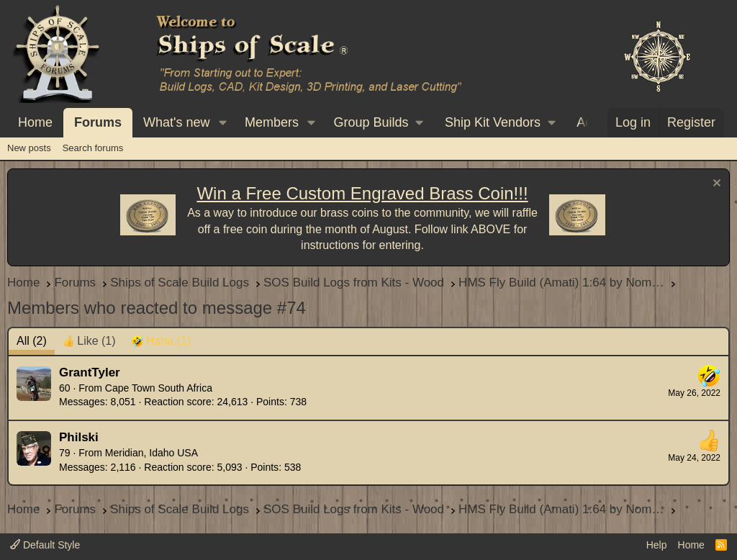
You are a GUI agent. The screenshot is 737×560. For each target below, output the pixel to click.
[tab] (89, 341)
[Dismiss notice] (715, 185)
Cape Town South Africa (159, 388)
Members (272, 122)
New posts (29, 148)
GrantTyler (90, 372)
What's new (176, 122)
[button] (222, 123)
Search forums (93, 148)
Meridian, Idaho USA (152, 453)
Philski (79, 437)
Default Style (45, 545)
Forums (98, 122)
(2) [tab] (32, 341)
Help (657, 545)
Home (35, 122)
